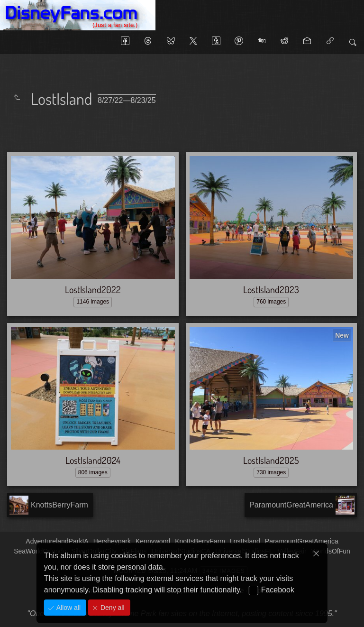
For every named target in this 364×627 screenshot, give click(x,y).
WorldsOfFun (331, 551)
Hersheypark (112, 541)
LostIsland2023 (271, 289)
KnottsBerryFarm (200, 541)
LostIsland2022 (93, 289)
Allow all (68, 608)
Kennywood (153, 541)
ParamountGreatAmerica (302, 541)
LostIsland (245, 541)
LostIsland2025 (271, 460)
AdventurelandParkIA (57, 541)
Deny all (111, 608)
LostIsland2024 (93, 460)
